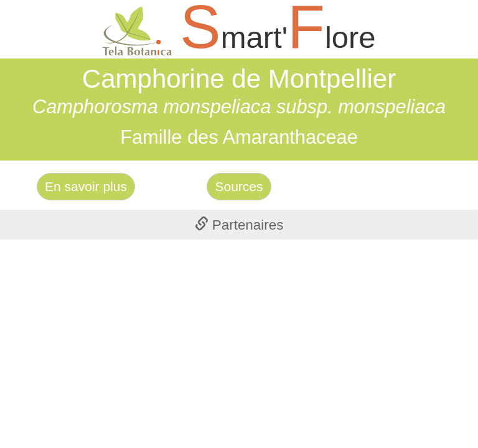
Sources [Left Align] (239, 186)
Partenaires (239, 225)
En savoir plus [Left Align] (86, 186)
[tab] (239, 225)
